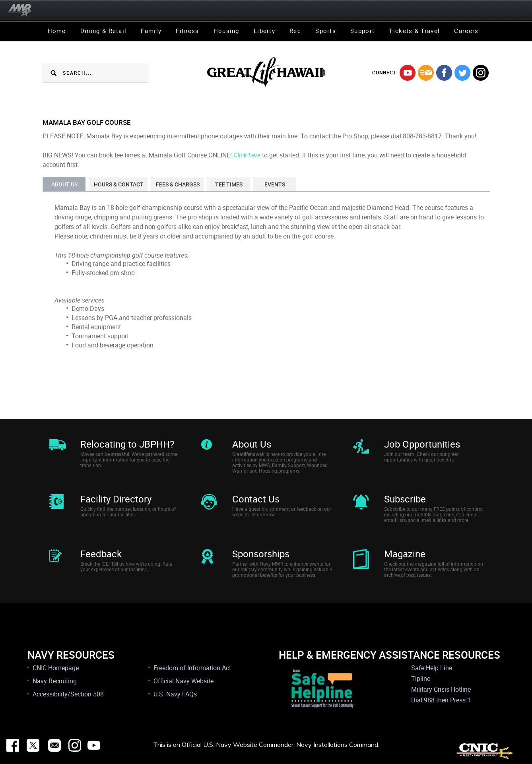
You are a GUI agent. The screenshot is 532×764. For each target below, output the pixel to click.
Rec (295, 31)
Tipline (421, 679)
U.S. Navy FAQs (175, 694)
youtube (408, 73)
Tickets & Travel (414, 31)
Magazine (405, 554)
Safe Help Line (432, 668)
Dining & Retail (104, 31)
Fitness (187, 31)
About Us (252, 444)
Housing (226, 31)
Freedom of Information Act (192, 668)
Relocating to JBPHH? (127, 444)
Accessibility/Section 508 (68, 694)
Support (362, 31)
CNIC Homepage (56, 668)
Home (57, 31)
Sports (326, 31)
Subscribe (405, 499)
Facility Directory (116, 499)
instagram (481, 73)
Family (151, 31)
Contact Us (256, 499)
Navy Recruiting (55, 681)
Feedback (101, 554)
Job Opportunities (422, 444)
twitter (462, 73)
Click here (247, 155)
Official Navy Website (183, 681)
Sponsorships (261, 554)
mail (426, 73)
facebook (444, 73)
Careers (466, 31)
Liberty (264, 31)
